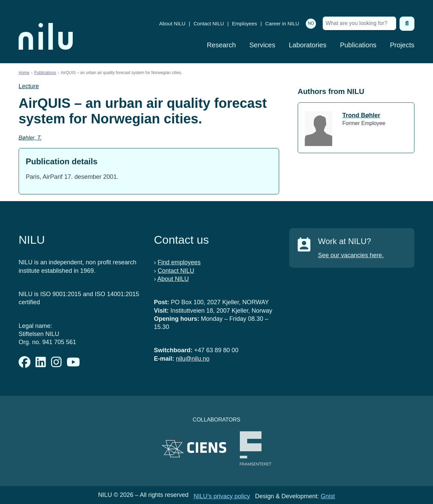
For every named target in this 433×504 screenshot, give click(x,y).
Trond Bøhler (361, 115)
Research (221, 45)
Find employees (179, 262)
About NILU (172, 23)
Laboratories (308, 45)
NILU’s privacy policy (222, 496)
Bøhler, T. (30, 138)
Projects (402, 45)
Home (24, 73)
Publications (358, 45)
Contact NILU (209, 23)
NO (311, 23)
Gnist (328, 496)
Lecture (29, 86)
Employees (245, 23)
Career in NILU (282, 23)
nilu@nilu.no (193, 359)
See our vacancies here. (351, 255)
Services (262, 45)
